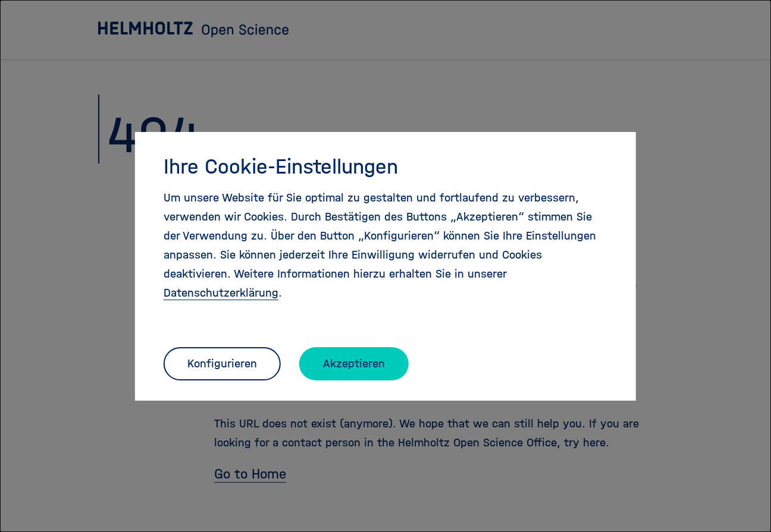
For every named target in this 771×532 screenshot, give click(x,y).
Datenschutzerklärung (221, 293)
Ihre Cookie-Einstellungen (281, 166)
